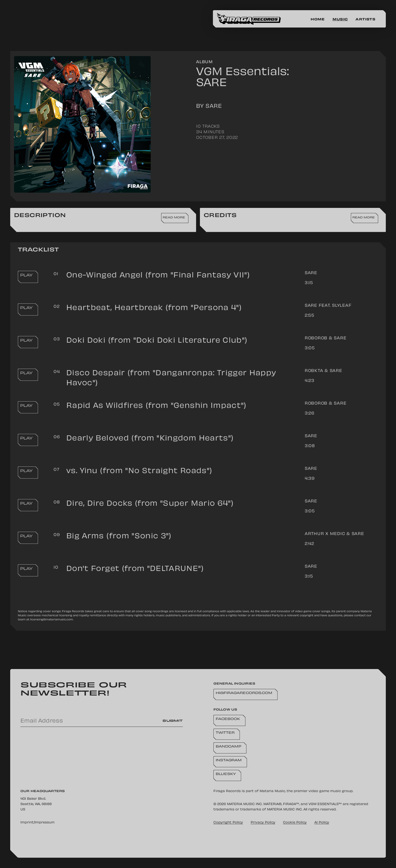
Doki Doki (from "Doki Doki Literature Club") (157, 341)
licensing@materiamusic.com (52, 620)
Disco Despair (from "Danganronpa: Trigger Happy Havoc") (171, 379)
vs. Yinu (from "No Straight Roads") (139, 471)
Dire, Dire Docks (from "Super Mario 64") (150, 504)
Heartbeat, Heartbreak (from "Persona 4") (154, 308)
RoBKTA (314, 371)
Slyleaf (342, 306)
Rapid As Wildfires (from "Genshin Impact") (156, 406)
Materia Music (272, 791)
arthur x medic (325, 534)
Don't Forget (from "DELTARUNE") (135, 569)
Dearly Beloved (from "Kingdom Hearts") (150, 439)
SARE (311, 273)
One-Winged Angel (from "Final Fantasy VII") (158, 276)
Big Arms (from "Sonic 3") (119, 537)
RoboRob (316, 338)
